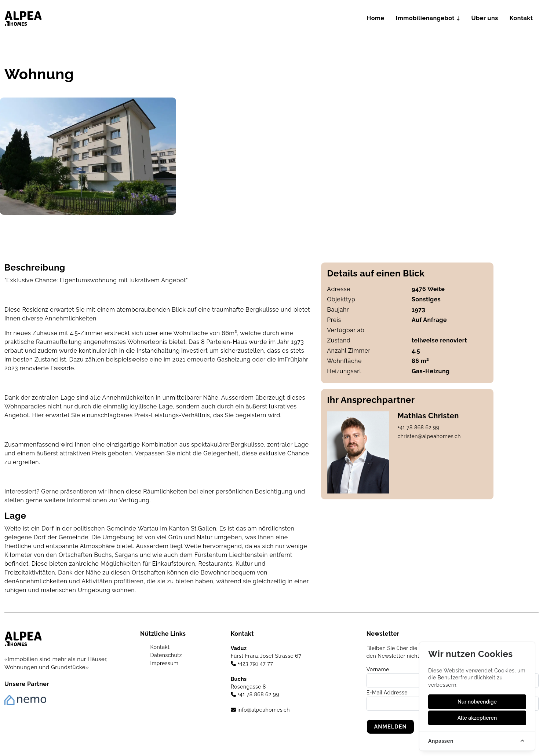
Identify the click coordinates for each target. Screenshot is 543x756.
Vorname (378, 669)
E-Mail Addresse (387, 693)
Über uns (488, 18)
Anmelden (391, 727)
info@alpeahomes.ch (260, 710)
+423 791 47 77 (252, 664)
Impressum (163, 663)
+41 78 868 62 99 (419, 427)
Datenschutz (165, 655)
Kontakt (522, 18)
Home (385, 18)
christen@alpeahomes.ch (429, 436)
